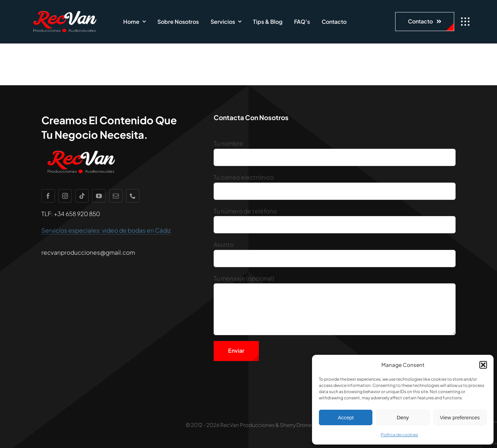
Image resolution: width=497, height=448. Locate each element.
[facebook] (48, 196)
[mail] (116, 196)
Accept (346, 417)
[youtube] (99, 196)
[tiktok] (82, 196)
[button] (483, 365)
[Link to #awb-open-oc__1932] (465, 22)
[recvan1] (65, 10)
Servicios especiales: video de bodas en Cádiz (106, 230)
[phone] (133, 196)
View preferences (460, 417)
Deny (403, 417)
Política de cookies (399, 435)
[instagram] (65, 196)
